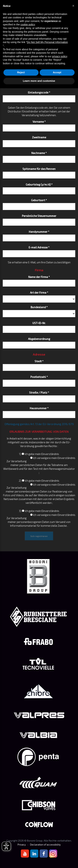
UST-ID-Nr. (39, 323)
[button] (73, 6)
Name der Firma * (39, 277)
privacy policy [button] (60, 56)
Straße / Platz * (39, 392)
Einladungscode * (39, 92)
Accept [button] (57, 72)
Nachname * (39, 153)
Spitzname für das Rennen (39, 169)
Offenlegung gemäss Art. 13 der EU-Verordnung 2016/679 (39, 424)
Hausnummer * (39, 408)
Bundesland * (39, 307)
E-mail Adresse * (39, 247)
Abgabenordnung (39, 339)
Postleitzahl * (39, 377)
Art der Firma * (39, 293)
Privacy (22, 845)
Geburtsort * (39, 200)
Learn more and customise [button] (39, 81)
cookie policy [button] (28, 24)
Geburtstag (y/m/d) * (39, 184)
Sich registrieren (39, 536)
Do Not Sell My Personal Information (47, 42)
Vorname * (39, 122)
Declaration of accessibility (45, 845)
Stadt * (39, 361)
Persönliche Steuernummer (39, 216)
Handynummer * (39, 232)
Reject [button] (21, 72)
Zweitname (39, 137)
